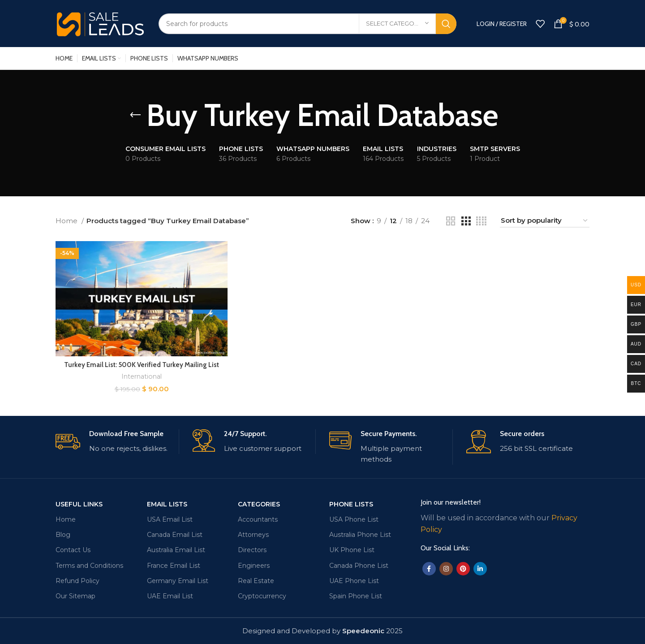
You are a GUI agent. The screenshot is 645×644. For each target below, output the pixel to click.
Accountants (258, 519)
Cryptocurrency (262, 596)
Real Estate (256, 580)
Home (67, 221)
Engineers (254, 565)
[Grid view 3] (466, 221)
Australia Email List (176, 550)
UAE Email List (170, 596)
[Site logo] (100, 23)
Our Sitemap (75, 596)
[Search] (307, 24)
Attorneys (253, 535)
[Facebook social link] (429, 569)
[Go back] (135, 115)
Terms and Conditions (89, 565)
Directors (252, 550)
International (142, 376)
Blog (63, 535)
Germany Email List (178, 580)
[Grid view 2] (451, 221)
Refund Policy (77, 580)
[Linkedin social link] (480, 569)
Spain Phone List (356, 596)
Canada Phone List (359, 565)
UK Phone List (352, 550)
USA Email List (170, 519)
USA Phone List (354, 519)
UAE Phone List (354, 580)
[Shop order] (545, 221)
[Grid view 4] (481, 221)
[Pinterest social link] (463, 569)
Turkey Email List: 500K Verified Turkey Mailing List (142, 364)
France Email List (174, 565)
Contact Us (73, 550)
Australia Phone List (360, 535)
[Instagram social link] (446, 569)
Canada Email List (175, 535)
